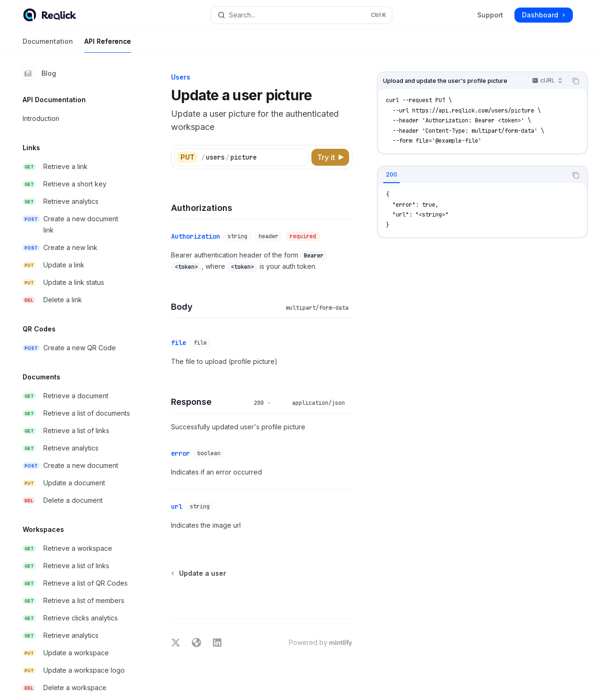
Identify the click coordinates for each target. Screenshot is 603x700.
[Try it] (330, 157)
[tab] (391, 175)
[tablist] (472, 175)
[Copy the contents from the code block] (576, 81)
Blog (39, 73)
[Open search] (301, 15)
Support (490, 15)
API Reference (108, 45)
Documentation (48, 45)
